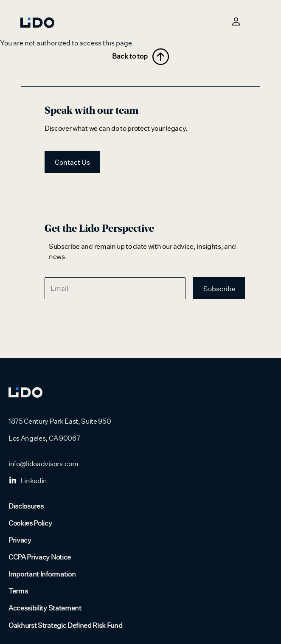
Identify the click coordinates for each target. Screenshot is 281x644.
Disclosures (26, 506)
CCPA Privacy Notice (40, 557)
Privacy (20, 540)
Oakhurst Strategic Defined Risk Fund (65, 626)
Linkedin (28, 481)
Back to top (140, 57)
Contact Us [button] (72, 163)
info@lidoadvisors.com (43, 464)
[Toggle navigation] (256, 21)
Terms (18, 591)
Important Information (42, 574)
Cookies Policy (30, 523)
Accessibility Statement (45, 608)
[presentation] (109, 323)
